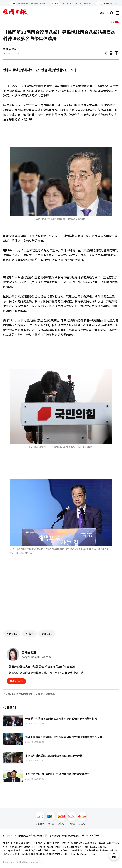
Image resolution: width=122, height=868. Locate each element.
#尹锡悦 (12, 634)
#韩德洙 (47, 634)
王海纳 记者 (10, 49)
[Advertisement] (61, 597)
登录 (102, 13)
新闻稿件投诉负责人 (90, 835)
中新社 (72, 819)
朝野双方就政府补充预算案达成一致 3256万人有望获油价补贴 (46, 673)
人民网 (82, 819)
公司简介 (7, 836)
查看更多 (15, 681)
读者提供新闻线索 (71, 836)
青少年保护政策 (40, 836)
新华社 (51, 819)
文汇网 (61, 819)
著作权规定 (55, 836)
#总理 (29, 634)
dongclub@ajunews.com (83, 854)
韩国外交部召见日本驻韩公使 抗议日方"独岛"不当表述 (42, 666)
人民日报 (40, 819)
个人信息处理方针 (22, 836)
